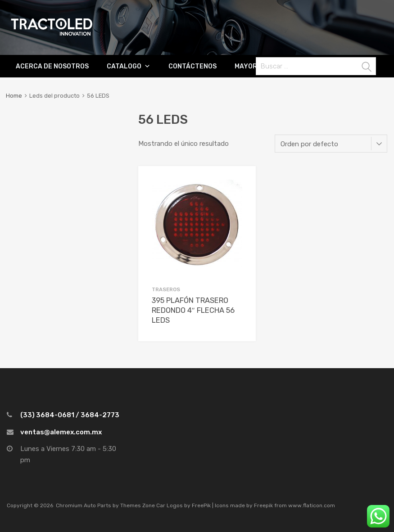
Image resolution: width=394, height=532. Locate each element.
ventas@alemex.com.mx (61, 432)
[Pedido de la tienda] (331, 144)
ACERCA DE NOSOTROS (52, 66)
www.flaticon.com (312, 505)
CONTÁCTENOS (192, 66)
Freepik (263, 505)
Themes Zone (138, 505)
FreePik (201, 505)
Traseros (166, 289)
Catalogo (124, 66)
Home (14, 96)
